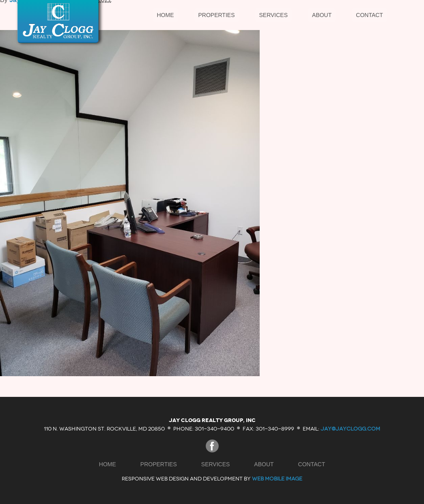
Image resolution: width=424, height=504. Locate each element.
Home (166, 15)
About (322, 15)
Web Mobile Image (277, 479)
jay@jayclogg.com (350, 428)
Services (274, 15)
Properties (217, 15)
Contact (369, 15)
